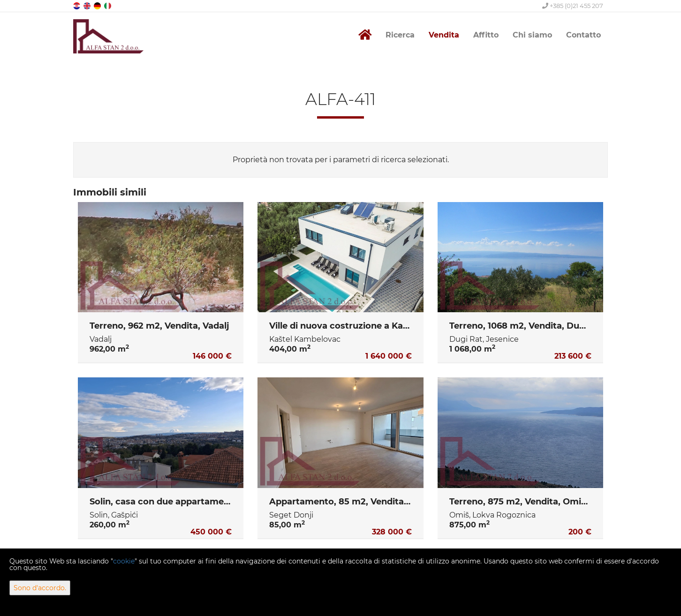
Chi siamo (532, 35)
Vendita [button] (444, 35)
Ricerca (400, 35)
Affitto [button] (486, 35)
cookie (124, 561)
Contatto (583, 35)
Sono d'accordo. (40, 588)
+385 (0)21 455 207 (573, 6)
